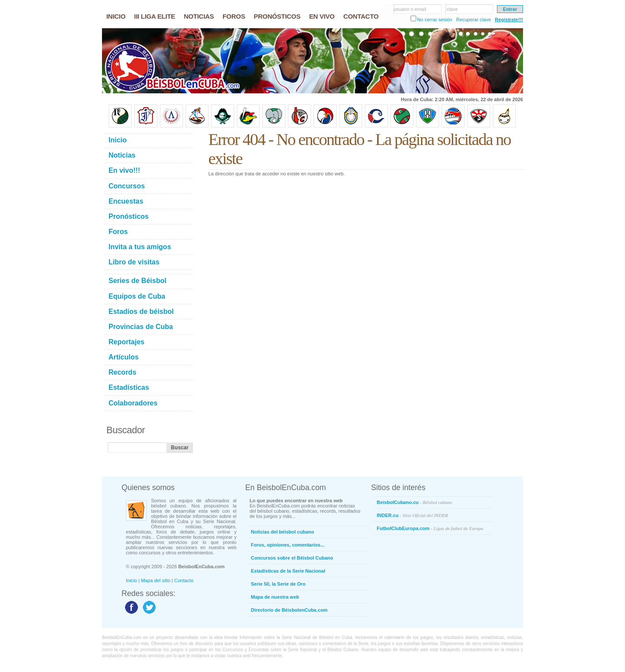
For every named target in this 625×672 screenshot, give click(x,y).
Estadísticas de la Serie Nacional (288, 571)
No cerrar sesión (435, 20)
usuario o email (410, 9)
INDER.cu (412, 515)
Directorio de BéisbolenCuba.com (289, 610)
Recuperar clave (474, 20)
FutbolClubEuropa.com (430, 528)
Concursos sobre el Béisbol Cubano (292, 558)
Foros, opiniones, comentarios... (288, 545)
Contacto (184, 580)
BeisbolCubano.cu (414, 502)
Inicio (132, 580)
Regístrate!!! (509, 20)
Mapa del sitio (156, 580)
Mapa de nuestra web (275, 597)
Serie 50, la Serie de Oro (278, 584)
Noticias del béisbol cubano (282, 532)
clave (452, 9)
